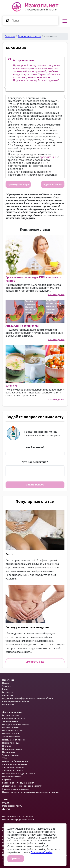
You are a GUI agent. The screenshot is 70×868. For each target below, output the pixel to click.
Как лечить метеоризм (14, 718)
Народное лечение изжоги (15, 724)
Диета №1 (12, 386)
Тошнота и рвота (11, 755)
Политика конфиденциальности (18, 820)
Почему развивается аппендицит (27, 627)
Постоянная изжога (12, 777)
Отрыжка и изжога (11, 727)
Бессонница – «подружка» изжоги (19, 783)
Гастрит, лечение (11, 715)
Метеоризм (8, 704)
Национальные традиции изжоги (19, 774)
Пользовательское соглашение (18, 817)
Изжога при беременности (15, 761)
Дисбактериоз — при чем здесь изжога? (22, 786)
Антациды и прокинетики (22, 326)
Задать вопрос (35, 485)
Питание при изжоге (12, 749)
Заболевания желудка (13, 767)
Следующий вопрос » (53, 185)
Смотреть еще (35, 662)
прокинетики (48, 157)
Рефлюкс (7, 780)
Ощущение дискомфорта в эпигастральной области (28, 698)
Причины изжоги (11, 734)
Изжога (6, 683)
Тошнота (7, 686)
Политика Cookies (42, 852)
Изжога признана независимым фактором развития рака (31, 792)
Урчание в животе (11, 737)
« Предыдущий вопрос (18, 185)
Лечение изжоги (10, 721)
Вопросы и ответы (29, 36)
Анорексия (8, 695)
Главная (10, 36)
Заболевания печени (13, 770)
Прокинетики (9, 752)
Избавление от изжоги (13, 740)
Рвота (9, 554)
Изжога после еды (11, 743)
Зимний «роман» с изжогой (15, 789)
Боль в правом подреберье (16, 701)
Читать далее (56, 294)
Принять (16, 859)
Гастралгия (8, 692)
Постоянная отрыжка (13, 731)
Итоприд (7, 746)
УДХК (5, 758)
